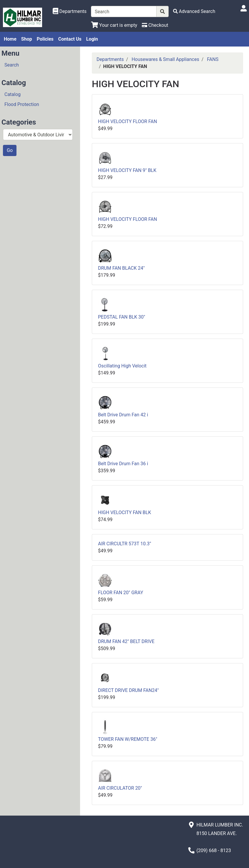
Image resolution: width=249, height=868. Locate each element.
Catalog (13, 94)
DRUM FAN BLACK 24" (121, 268)
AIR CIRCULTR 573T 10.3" (124, 544)
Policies (45, 39)
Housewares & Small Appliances (165, 59)
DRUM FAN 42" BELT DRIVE (126, 641)
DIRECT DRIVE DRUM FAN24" (128, 690)
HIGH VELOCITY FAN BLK (124, 512)
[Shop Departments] (70, 11)
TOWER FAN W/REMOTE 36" (128, 739)
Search (12, 65)
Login (92, 39)
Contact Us (70, 39)
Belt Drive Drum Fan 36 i (123, 464)
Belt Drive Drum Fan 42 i (123, 415)
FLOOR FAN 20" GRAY (121, 593)
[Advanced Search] (194, 11)
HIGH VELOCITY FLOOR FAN (127, 121)
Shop (27, 39)
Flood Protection (22, 104)
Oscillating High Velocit (122, 366)
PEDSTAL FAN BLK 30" (122, 317)
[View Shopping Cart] (114, 25)
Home (10, 39)
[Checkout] (155, 25)
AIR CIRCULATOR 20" (120, 788)
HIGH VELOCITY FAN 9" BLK (127, 170)
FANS (213, 59)
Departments (110, 59)
